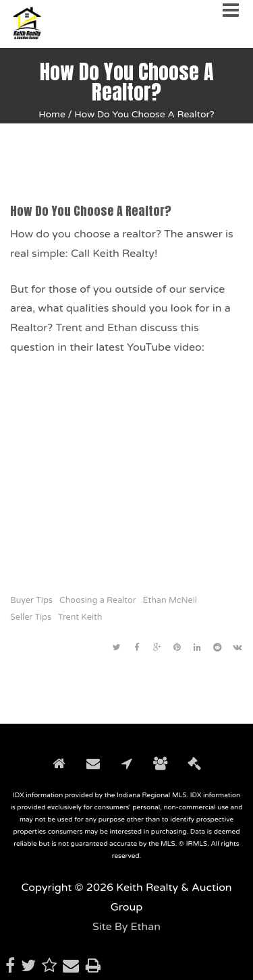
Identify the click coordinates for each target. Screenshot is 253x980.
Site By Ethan (126, 927)
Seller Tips (31, 617)
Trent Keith (80, 617)
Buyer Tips (31, 600)
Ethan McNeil (170, 600)
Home (52, 114)
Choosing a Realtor (98, 600)
